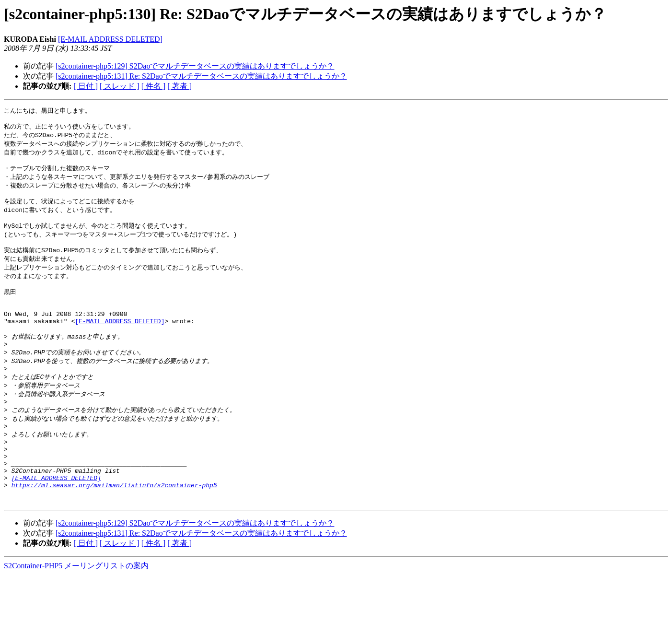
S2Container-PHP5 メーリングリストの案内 (76, 613)
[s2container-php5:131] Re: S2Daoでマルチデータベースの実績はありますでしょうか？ (201, 76)
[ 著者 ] (180, 86)
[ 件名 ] (154, 86)
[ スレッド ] (120, 86)
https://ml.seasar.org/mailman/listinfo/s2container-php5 (114, 529)
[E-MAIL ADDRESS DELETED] (110, 39)
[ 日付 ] (86, 86)
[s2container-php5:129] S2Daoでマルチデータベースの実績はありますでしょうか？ (195, 66)
